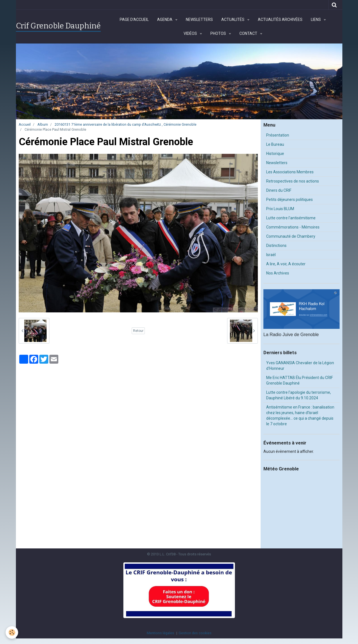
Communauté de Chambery (291, 236)
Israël (271, 255)
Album (43, 124)
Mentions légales (160, 633)
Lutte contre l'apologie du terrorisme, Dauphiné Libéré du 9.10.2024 (299, 395)
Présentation (278, 135)
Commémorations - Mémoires (293, 227)
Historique (275, 154)
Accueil (25, 124)
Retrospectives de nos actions (293, 181)
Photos (219, 33)
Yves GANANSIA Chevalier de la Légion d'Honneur (300, 366)
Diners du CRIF (279, 190)
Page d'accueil (134, 20)
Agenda (165, 20)
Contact (249, 33)
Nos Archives (278, 273)
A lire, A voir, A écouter (286, 264)
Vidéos (191, 33)
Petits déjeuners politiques (289, 200)
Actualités (233, 20)
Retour (138, 331)
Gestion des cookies (195, 633)
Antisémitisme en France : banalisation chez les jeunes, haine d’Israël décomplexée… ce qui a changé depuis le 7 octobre (300, 415)
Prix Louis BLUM (280, 209)
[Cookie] (12, 632)
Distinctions (276, 246)
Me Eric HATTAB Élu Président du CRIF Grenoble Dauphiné (300, 380)
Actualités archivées (280, 20)
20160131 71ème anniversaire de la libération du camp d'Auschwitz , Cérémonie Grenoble (126, 124)
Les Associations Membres (290, 172)
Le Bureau (275, 144)
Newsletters (199, 20)
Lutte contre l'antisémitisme (291, 218)
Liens (316, 20)
